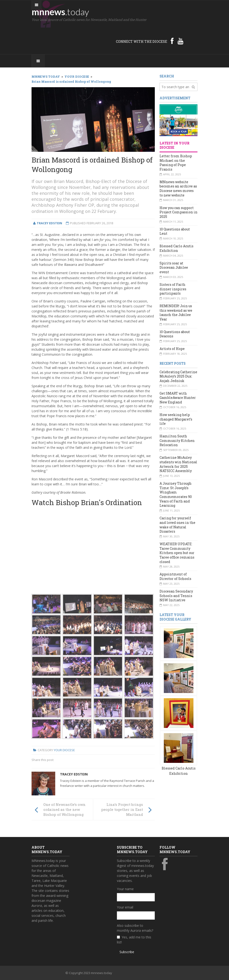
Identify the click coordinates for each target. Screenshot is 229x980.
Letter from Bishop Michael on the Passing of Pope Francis (176, 163)
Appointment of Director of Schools (175, 576)
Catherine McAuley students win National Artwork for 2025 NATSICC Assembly (178, 464)
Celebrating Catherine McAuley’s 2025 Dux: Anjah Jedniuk (178, 376)
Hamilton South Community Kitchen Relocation (177, 440)
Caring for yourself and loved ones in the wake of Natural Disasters (177, 525)
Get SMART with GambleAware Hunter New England (178, 398)
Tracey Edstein (74, 774)
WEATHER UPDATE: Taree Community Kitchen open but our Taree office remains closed (177, 553)
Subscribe (127, 952)
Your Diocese (64, 750)
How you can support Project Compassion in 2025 (179, 212)
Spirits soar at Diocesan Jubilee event (174, 268)
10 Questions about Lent (175, 231)
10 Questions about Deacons (175, 334)
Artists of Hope (172, 349)
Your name (125, 889)
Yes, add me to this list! (134, 940)
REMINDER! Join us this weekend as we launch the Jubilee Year (176, 313)
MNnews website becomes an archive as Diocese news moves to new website (178, 189)
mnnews (60, 12)
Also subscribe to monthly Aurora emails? (135, 928)
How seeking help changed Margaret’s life (176, 419)
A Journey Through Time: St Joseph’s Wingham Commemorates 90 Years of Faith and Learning (176, 494)
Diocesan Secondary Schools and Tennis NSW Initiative (176, 596)
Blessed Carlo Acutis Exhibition (176, 248)
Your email (125, 907)
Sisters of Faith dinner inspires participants (173, 289)
